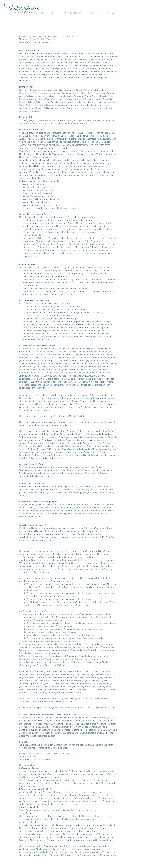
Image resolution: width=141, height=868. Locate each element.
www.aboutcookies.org (81, 819)
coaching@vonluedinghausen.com (36, 42)
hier (31, 810)
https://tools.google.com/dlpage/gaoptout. (86, 849)
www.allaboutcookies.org (31, 822)
